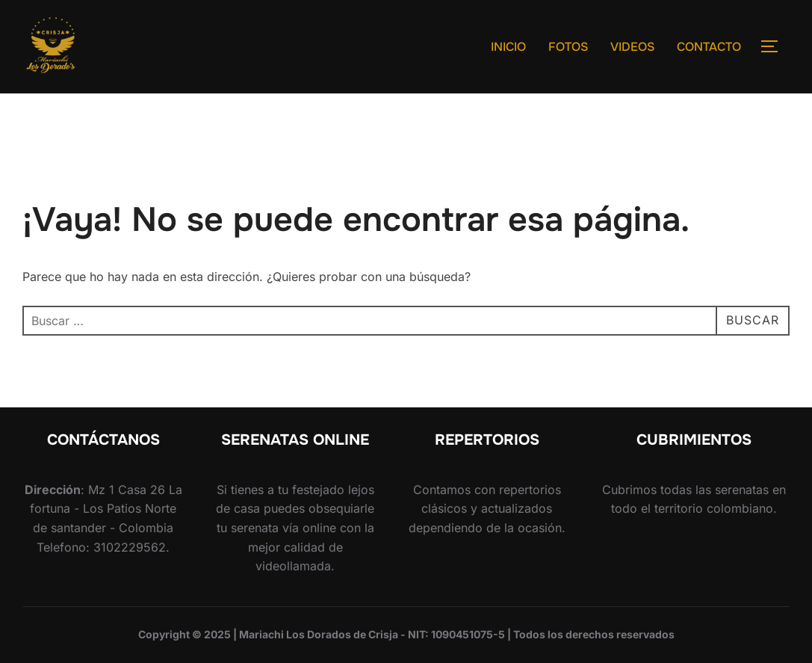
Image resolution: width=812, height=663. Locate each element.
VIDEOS (632, 47)
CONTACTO (709, 47)
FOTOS (568, 47)
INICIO (508, 47)
